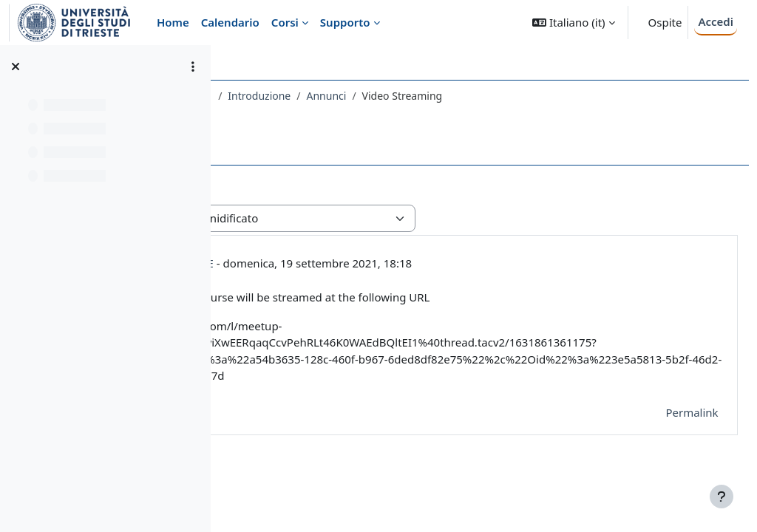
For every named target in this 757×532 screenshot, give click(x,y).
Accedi (716, 21)
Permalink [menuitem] (659, 429)
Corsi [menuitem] (285, 22)
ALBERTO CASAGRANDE (359, 263)
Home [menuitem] (173, 22)
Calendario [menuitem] (230, 22)
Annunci (533, 96)
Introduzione (466, 96)
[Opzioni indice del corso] (193, 66)
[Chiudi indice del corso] (16, 66)
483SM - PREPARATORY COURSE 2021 (329, 96)
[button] (573, 23)
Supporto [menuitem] (345, 22)
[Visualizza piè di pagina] (722, 497)
